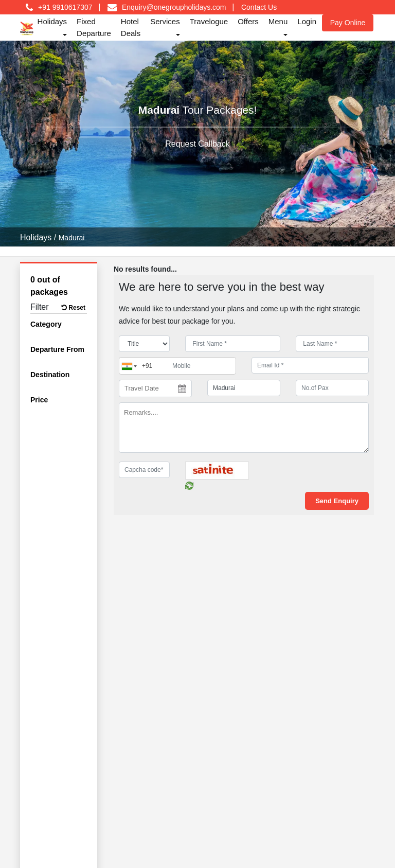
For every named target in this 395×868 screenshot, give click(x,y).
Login (307, 21)
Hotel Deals (131, 27)
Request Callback (197, 144)
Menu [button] (278, 21)
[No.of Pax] (332, 388)
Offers (248, 21)
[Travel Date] (155, 388)
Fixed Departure (94, 27)
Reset (74, 308)
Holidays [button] (52, 21)
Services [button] (165, 21)
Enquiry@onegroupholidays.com (174, 7)
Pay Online (348, 23)
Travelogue (209, 21)
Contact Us (259, 7)
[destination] (244, 388)
